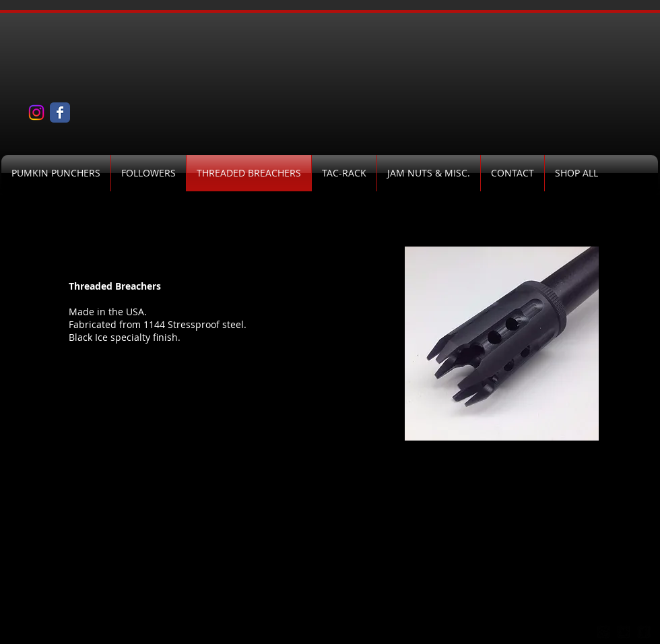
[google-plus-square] (603, 632)
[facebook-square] (644, 632)
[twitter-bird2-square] (624, 632)
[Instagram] (36, 112)
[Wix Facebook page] (60, 112)
